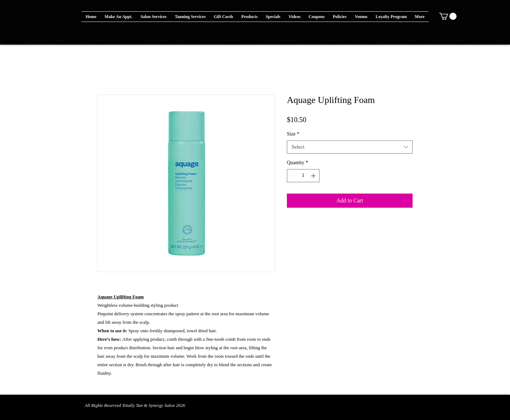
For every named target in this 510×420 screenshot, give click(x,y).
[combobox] (350, 147)
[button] (250, 17)
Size (293, 134)
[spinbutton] (303, 176)
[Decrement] (292, 176)
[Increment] (314, 176)
